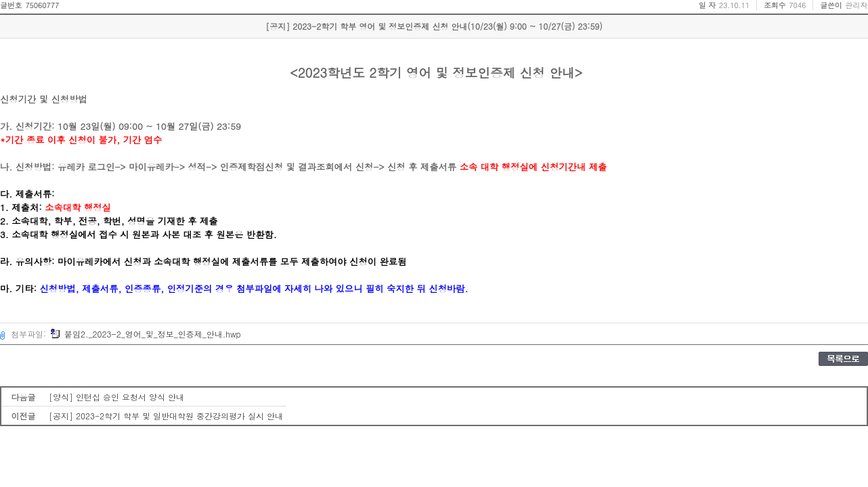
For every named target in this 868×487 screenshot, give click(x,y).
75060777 (42, 5)
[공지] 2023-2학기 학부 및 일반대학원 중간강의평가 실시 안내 (166, 416)
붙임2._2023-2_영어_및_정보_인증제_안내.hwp (146, 334)
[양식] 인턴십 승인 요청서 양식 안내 (116, 397)
